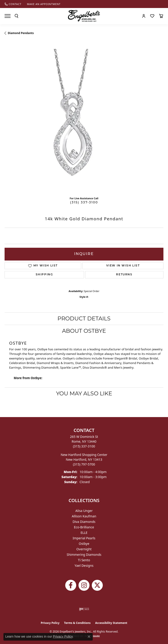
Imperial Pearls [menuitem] (84, 538)
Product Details (84, 318)
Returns (124, 275)
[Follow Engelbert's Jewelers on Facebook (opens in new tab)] (71, 585)
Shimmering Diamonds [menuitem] (84, 555)
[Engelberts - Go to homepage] (84, 16)
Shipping (44, 275)
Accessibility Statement (111, 623)
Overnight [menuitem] (84, 549)
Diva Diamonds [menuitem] (84, 522)
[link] (13, 4)
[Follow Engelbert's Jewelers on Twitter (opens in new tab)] (97, 585)
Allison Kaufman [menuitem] (84, 516)
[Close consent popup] (89, 637)
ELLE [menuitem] (84, 533)
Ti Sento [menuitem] (84, 560)
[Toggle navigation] (8, 16)
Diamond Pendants (21, 33)
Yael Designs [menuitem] (84, 565)
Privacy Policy (50, 623)
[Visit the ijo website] (84, 609)
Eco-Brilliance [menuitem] (84, 527)
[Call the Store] (84, 446)
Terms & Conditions (77, 623)
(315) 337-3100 (84, 203)
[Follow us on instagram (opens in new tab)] (84, 585)
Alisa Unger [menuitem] (84, 511)
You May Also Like (84, 393)
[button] (16, 16)
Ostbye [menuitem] (84, 544)
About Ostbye (84, 331)
